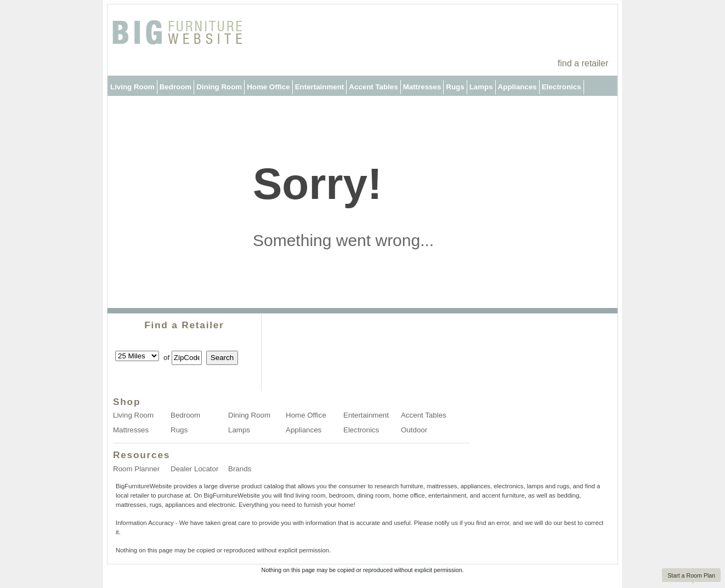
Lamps (481, 87)
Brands (240, 469)
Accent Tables (373, 87)
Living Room (132, 87)
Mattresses (422, 87)
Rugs (455, 87)
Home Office (268, 87)
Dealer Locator (194, 469)
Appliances (517, 87)
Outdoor (125, 107)
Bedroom (176, 87)
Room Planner (136, 469)
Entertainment (320, 87)
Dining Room (219, 87)
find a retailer (583, 63)
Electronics (562, 87)
